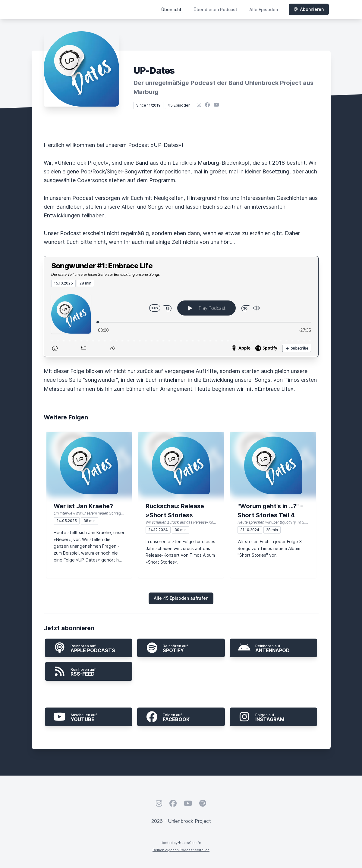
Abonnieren (309, 9)
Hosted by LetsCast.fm (181, 843)
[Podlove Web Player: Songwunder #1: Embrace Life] (181, 322)
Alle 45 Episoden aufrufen (181, 598)
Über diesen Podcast (215, 9)
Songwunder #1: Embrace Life (102, 266)
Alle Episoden (264, 9)
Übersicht (171, 9)
